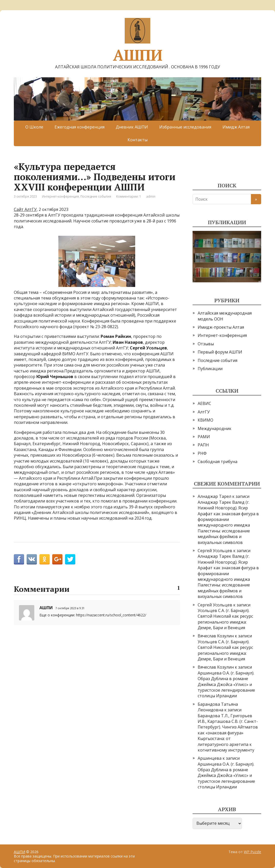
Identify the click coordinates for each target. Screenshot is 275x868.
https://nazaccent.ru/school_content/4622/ (111, 615)
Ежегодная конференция (80, 127)
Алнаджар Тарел (214, 496)
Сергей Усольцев (215, 551)
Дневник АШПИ (132, 127)
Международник (215, 428)
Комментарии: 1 (129, 196)
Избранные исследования (185, 127)
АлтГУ (204, 412)
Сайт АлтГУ (25, 209)
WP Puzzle (252, 852)
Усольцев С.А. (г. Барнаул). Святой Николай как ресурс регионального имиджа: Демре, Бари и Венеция (225, 619)
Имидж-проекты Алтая (221, 327)
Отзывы (206, 344)
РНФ (202, 453)
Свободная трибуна (218, 462)
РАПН (203, 445)
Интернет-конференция (60, 196)
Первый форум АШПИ (220, 352)
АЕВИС (204, 403)
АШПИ (137, 40)
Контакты (137, 140)
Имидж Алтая (236, 127)
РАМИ (204, 437)
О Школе (34, 127)
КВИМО (205, 420)
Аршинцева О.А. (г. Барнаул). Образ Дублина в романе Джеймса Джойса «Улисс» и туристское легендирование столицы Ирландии (226, 684)
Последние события (96, 196)
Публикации (210, 369)
